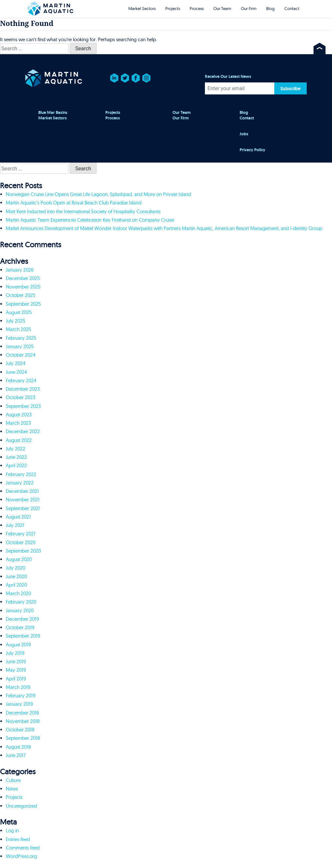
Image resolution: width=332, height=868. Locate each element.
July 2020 (16, 568)
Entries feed (18, 839)
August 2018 (18, 747)
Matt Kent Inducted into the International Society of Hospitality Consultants (83, 211)
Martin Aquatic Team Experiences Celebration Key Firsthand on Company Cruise (90, 220)
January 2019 (19, 704)
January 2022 (20, 483)
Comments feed (23, 848)
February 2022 (21, 474)
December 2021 (22, 491)
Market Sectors (142, 8)
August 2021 (18, 517)
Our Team (222, 8)
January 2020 (20, 611)
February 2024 (21, 380)
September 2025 (23, 304)
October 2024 (21, 355)
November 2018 (23, 721)
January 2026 (20, 270)
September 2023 (23, 406)
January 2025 (20, 346)
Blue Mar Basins (53, 113)
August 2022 (19, 440)
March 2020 (18, 593)
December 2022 (23, 431)
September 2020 (23, 551)
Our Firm (249, 8)
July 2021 (15, 525)
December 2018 (22, 713)
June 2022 (16, 457)
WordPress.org (21, 856)
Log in (12, 831)
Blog (270, 8)
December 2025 (23, 278)
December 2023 (23, 389)
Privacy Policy (252, 150)
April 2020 (16, 585)
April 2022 (16, 465)
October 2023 (21, 397)
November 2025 (23, 287)
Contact (292, 8)
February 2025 (21, 338)
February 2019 (21, 696)
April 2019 (16, 679)
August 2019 (18, 645)
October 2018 (20, 730)
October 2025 (21, 295)
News (12, 789)
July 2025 (16, 321)
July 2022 (16, 449)
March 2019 (18, 687)
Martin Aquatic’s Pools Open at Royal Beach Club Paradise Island (74, 203)
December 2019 (22, 619)
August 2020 (19, 559)
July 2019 (15, 653)
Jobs (244, 134)
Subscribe (290, 89)
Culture (13, 780)
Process (197, 8)
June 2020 (16, 576)
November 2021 (23, 500)
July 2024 (16, 363)
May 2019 (16, 670)
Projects (173, 8)
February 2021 (21, 534)
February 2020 (21, 602)
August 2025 (19, 312)
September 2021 (23, 508)
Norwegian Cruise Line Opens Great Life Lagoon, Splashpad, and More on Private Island (98, 194)
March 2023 (18, 423)
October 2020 (21, 542)
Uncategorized (21, 806)
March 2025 (18, 329)
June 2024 (16, 372)
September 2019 (23, 636)
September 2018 (23, 738)
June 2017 (16, 755)
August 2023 (19, 415)
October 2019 (20, 627)
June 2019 (16, 661)
